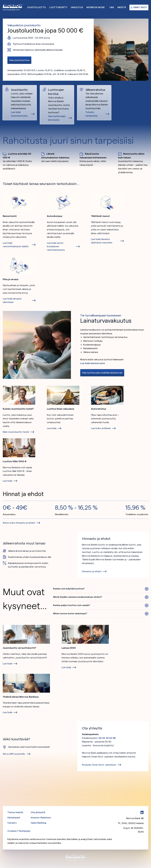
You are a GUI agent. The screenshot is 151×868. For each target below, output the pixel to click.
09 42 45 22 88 (107, 738)
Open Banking (38, 823)
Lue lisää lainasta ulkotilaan (12, 300)
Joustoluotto (36, 7)
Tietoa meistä (15, 812)
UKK (112, 7)
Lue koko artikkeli (101, 428)
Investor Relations (41, 818)
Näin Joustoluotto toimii (16, 432)
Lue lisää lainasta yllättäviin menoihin (102, 241)
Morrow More (96, 7)
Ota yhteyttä (38, 812)
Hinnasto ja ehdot (92, 571)
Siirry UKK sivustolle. (14, 754)
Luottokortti (58, 7)
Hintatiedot (14, 818)
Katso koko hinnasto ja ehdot (19, 523)
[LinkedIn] (142, 812)
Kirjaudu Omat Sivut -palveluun (99, 765)
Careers (12, 823)
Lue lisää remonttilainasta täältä (16, 245)
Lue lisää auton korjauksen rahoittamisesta (56, 246)
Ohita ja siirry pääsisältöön (0, 0)
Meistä (122, 7)
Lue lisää (52, 428)
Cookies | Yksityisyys (19, 831)
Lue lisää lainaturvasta (93, 363)
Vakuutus (77, 7)
